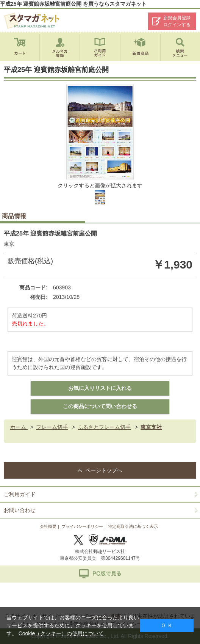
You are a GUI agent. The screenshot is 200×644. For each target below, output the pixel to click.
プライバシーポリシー (82, 526)
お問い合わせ (20, 510)
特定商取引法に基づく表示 (133, 526)
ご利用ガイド (20, 494)
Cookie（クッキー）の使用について (61, 633)
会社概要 (48, 526)
